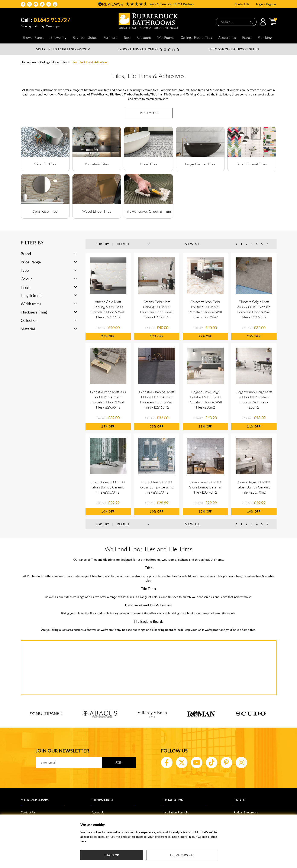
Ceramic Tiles (45, 164)
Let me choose (181, 855)
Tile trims (156, 94)
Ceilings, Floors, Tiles (53, 62)
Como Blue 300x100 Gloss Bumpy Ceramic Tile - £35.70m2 (157, 487)
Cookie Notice (207, 837)
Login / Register (266, 4)
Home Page (28, 62)
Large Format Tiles (200, 164)
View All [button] (193, 244)
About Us (98, 812)
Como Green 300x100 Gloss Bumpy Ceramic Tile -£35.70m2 (108, 487)
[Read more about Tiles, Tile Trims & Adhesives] (149, 113)
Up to (234, 49)
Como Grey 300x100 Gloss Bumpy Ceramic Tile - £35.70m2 (205, 487)
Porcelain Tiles (97, 164)
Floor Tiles (149, 164)
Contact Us (242, 4)
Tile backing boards (136, 94)
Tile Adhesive (100, 94)
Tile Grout (116, 94)
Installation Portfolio (176, 812)
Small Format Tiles (252, 164)
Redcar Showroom (246, 812)
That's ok (112, 855)
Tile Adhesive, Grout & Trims (148, 211)
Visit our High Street (63, 49)
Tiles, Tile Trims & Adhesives (89, 62)
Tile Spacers (172, 94)
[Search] (251, 22)
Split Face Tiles (45, 211)
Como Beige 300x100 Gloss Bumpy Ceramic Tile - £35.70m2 (254, 487)
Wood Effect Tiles (97, 211)
